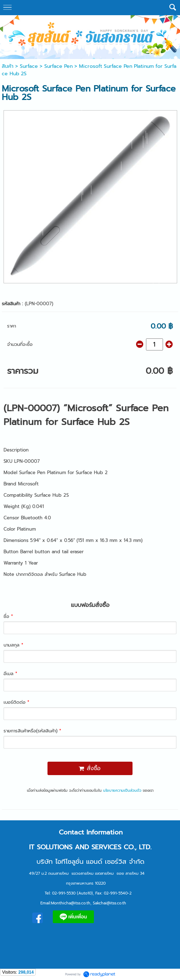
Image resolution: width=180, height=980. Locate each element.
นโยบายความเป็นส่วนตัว (122, 790)
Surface (29, 66)
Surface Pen (58, 66)
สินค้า (8, 66)
